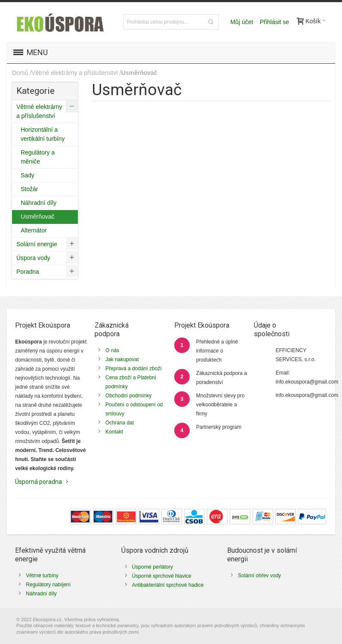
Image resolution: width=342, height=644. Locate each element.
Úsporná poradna (39, 482)
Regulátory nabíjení (48, 585)
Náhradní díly (41, 594)
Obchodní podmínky (128, 396)
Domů (20, 73)
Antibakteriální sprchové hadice (168, 585)
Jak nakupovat (122, 359)
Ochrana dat (120, 423)
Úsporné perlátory (153, 567)
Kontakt (114, 432)
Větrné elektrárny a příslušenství (75, 73)
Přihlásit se (274, 22)
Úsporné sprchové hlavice (162, 576)
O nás (112, 350)
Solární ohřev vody (259, 576)
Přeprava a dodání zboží (134, 368)
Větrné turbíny (42, 576)
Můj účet (242, 22)
